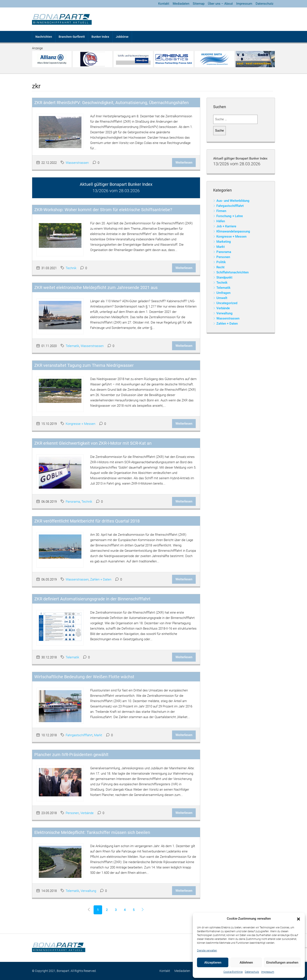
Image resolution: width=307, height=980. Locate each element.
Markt (98, 735)
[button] (298, 919)
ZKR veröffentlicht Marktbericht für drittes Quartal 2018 (87, 521)
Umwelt (222, 298)
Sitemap (199, 4)
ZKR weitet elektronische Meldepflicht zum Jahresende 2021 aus (96, 287)
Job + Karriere (226, 226)
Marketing (224, 242)
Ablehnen (246, 963)
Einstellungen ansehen (282, 963)
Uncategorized (227, 303)
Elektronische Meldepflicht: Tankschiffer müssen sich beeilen (92, 832)
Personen (72, 813)
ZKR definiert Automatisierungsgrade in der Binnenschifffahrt (92, 599)
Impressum (268, 972)
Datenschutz (252, 972)
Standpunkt (224, 277)
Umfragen (223, 293)
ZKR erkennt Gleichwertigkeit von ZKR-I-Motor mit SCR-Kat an (93, 443)
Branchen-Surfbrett (72, 37)
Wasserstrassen (77, 163)
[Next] (143, 910)
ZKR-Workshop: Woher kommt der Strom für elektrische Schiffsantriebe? (103, 210)
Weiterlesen (184, 163)
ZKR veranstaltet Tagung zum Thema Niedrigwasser (84, 365)
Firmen (221, 211)
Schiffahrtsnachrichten (232, 272)
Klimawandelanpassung (233, 231)
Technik (71, 268)
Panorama (73, 502)
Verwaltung (88, 891)
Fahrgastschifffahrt (79, 735)
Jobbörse (122, 37)
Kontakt (164, 4)
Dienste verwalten (207, 951)
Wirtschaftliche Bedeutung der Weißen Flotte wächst (84, 677)
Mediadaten (181, 4)
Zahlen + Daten (101, 579)
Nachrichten (44, 37)
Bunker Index (100, 37)
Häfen (221, 221)
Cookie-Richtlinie (233, 972)
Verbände (87, 813)
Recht (220, 267)
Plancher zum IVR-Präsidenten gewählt (71, 755)
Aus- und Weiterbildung (233, 201)
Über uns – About (220, 4)
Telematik (72, 346)
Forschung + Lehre (230, 216)
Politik (221, 262)
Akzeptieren (213, 963)
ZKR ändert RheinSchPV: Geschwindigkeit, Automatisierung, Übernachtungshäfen (112, 103)
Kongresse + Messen (80, 424)
